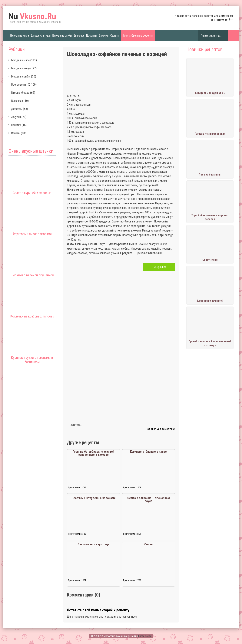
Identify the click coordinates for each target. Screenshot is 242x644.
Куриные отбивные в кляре (148, 452)
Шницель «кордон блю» (210, 93)
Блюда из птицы (41, 36)
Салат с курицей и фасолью (32, 193)
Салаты (115, 36)
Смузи (148, 544)
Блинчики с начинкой (210, 301)
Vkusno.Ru (32, 16)
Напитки (16, 125)
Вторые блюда (20, 93)
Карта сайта (145, 636)
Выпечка (79, 36)
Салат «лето (210, 260)
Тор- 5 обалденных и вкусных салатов (210, 217)
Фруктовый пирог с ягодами (32, 234)
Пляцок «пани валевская (210, 134)
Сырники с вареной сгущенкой (32, 275)
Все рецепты (19, 85)
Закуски (104, 36)
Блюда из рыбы (62, 36)
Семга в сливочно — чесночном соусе (149, 499)
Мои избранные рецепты (138, 36)
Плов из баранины (210, 175)
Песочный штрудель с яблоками (93, 498)
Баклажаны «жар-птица (94, 544)
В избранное (159, 267)
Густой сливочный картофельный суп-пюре (210, 343)
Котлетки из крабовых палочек (32, 316)
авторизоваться (128, 617)
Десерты (91, 36)
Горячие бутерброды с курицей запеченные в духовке (93, 453)
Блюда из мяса (20, 36)
